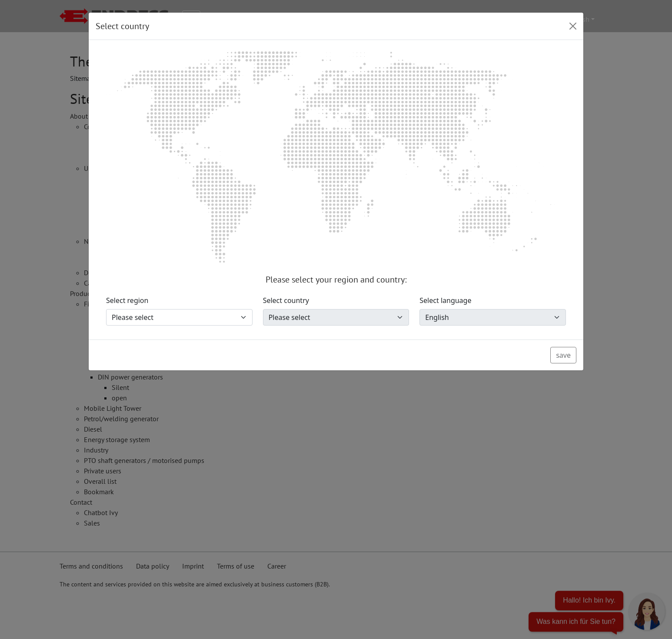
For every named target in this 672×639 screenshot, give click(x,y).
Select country (286, 300)
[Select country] (336, 317)
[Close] (573, 26)
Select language (445, 300)
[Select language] (493, 317)
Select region (127, 300)
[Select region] (179, 317)
